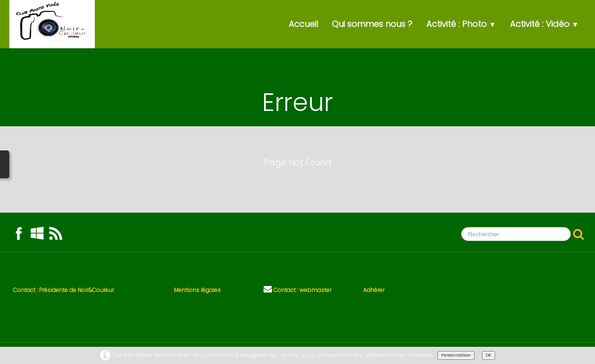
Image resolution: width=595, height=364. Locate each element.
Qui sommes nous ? (372, 24)
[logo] (52, 24)
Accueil (303, 24)
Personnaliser (456, 355)
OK (489, 355)
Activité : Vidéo (544, 24)
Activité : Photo (461, 24)
